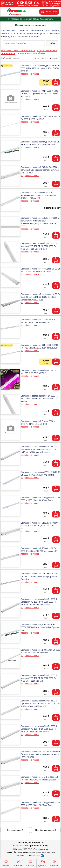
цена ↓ (47, 58)
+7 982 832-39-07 (21, 846)
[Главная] (16, 10)
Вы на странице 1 (15, 830)
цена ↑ (38, 58)
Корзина (30, 863)
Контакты (55, 863)
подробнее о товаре (30, 74)
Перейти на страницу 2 (46, 830)
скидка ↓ (56, 58)
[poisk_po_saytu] (24, 43)
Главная (6, 863)
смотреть (49, 19)
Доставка (43, 863)
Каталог (18, 863)
